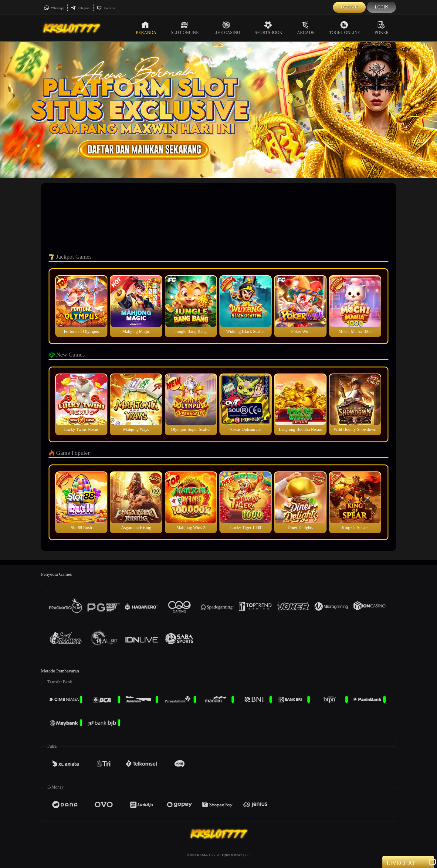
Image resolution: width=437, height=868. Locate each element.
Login (381, 7)
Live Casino (227, 28)
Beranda (146, 28)
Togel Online (345, 28)
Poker (382, 28)
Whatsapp (54, 8)
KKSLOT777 (206, 855)
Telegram (81, 8)
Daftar (349, 7)
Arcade (306, 28)
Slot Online (185, 28)
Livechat (106, 8)
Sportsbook (268, 28)
